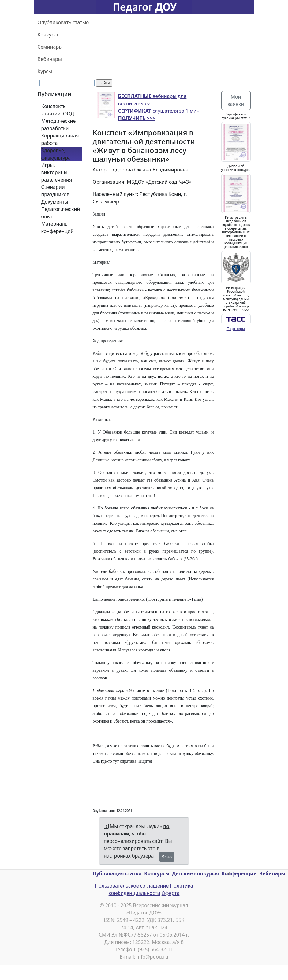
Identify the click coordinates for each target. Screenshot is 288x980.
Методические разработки (59, 125)
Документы (55, 202)
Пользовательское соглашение (132, 886)
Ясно (167, 857)
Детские (182, 873)
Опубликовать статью (63, 22)
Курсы (45, 71)
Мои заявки (236, 100)
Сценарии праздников (55, 191)
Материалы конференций (58, 227)
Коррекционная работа (60, 139)
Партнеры (236, 329)
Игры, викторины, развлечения (57, 172)
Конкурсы (49, 35)
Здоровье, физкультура (56, 154)
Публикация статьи (117, 873)
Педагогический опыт (61, 213)
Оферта (171, 893)
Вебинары (50, 59)
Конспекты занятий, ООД (58, 110)
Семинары (50, 47)
